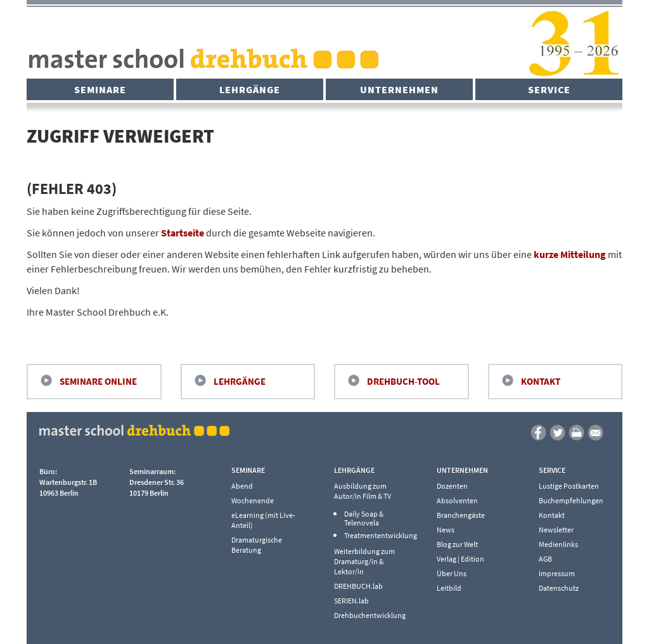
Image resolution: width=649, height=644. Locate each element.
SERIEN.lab (351, 601)
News (446, 530)
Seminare (100, 89)
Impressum (557, 573)
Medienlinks (558, 544)
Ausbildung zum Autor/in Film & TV (363, 491)
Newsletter (556, 530)
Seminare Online (98, 381)
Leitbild (449, 588)
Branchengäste (461, 515)
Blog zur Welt (457, 544)
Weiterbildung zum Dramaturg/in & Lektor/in (364, 561)
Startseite (183, 233)
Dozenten (452, 486)
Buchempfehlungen (571, 500)
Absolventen (457, 500)
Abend (242, 486)
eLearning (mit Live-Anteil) (263, 520)
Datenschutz (559, 588)
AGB (545, 559)
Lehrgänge (250, 89)
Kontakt (541, 381)
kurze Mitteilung (570, 254)
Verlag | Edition (460, 559)
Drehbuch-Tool (403, 381)
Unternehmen (399, 89)
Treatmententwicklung (377, 536)
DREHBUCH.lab (358, 586)
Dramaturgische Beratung (257, 545)
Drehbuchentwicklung (369, 615)
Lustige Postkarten (569, 486)
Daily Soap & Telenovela (364, 518)
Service (549, 89)
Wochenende (253, 500)
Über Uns (452, 573)
